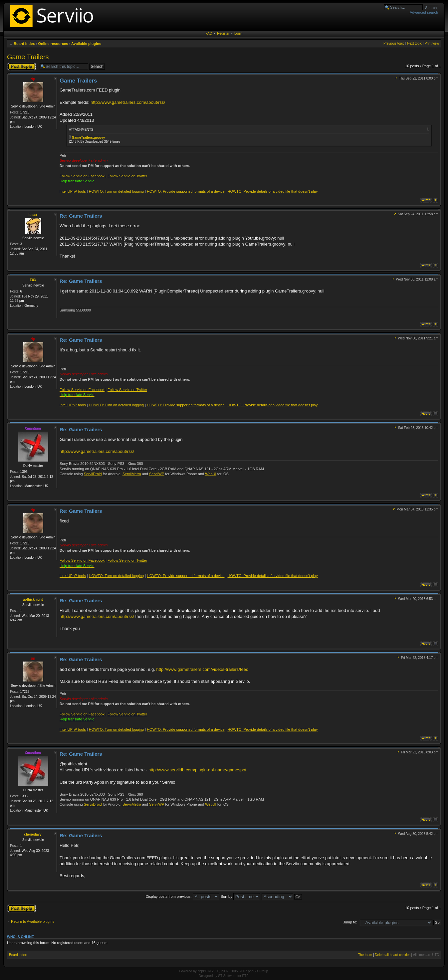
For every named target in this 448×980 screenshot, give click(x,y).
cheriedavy (33, 834)
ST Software (227, 976)
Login (238, 33)
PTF (245, 976)
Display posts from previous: (182, 896)
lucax (33, 215)
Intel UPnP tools (73, 191)
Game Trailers (28, 57)
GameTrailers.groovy (89, 138)
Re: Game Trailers (81, 216)
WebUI (211, 474)
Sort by (240, 896)
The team (365, 955)
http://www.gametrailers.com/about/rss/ (128, 102)
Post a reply (22, 67)
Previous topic (394, 43)
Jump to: (350, 922)
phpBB (202, 971)
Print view (432, 43)
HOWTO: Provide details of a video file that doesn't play (272, 191)
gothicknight (33, 599)
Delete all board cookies (393, 955)
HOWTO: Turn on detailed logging (116, 191)
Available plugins (86, 44)
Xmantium (33, 428)
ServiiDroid (93, 474)
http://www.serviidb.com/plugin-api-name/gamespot (197, 770)
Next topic (414, 43)
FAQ (209, 33)
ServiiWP (157, 474)
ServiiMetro (132, 474)
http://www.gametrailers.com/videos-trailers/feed (203, 669)
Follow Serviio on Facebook (82, 176)
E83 (33, 280)
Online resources (53, 44)
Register (223, 33)
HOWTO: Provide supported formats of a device (186, 191)
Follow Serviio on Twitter (127, 176)
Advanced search (424, 12)
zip (33, 79)
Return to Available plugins (33, 921)
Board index (24, 44)
